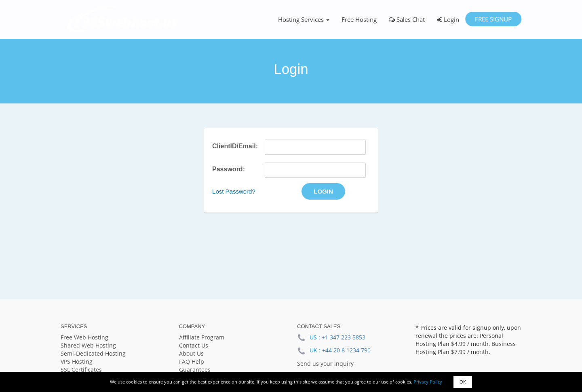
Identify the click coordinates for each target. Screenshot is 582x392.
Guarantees (195, 370)
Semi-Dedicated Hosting (93, 353)
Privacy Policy (428, 382)
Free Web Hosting (84, 337)
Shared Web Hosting (88, 345)
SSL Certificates (81, 370)
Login (448, 19)
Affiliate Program (202, 337)
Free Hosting (359, 19)
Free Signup (493, 19)
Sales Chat (407, 19)
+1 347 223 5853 (344, 337)
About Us (191, 353)
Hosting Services (304, 19)
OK (463, 382)
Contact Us (194, 345)
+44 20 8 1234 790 (346, 350)
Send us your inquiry (325, 364)
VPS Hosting (77, 361)
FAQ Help (192, 361)
